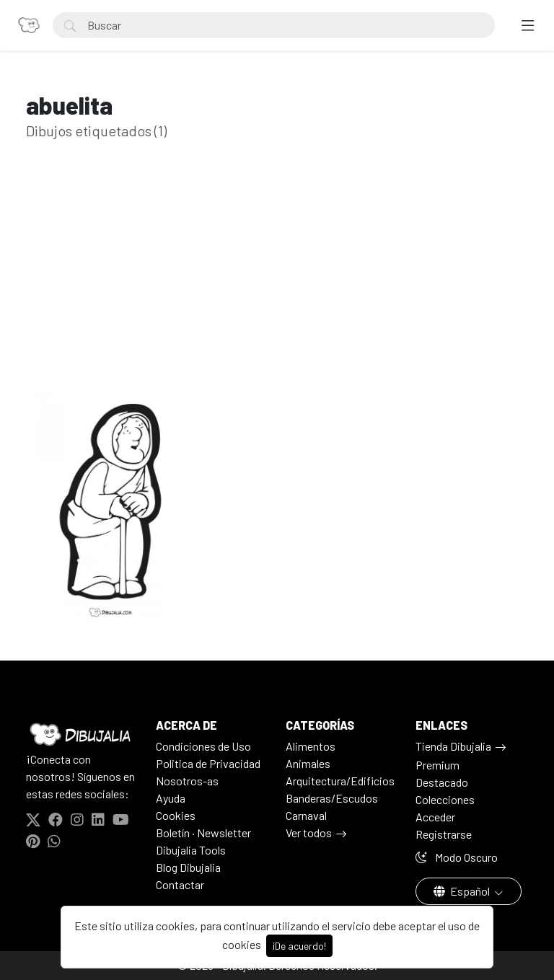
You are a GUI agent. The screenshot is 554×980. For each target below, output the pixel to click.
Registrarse (444, 834)
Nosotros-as (187, 781)
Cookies (176, 815)
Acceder (435, 817)
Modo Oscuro (457, 857)
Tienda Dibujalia (453, 746)
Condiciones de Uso (203, 746)
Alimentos (311, 746)
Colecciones (445, 799)
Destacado (442, 782)
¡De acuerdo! (299, 946)
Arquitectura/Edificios (340, 781)
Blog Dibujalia (188, 867)
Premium (438, 765)
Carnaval (306, 815)
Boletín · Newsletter (203, 833)
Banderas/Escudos (332, 798)
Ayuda (171, 798)
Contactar (180, 884)
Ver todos (309, 833)
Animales (308, 763)
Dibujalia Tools (191, 850)
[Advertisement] (277, 288)
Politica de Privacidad (208, 763)
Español (463, 891)
